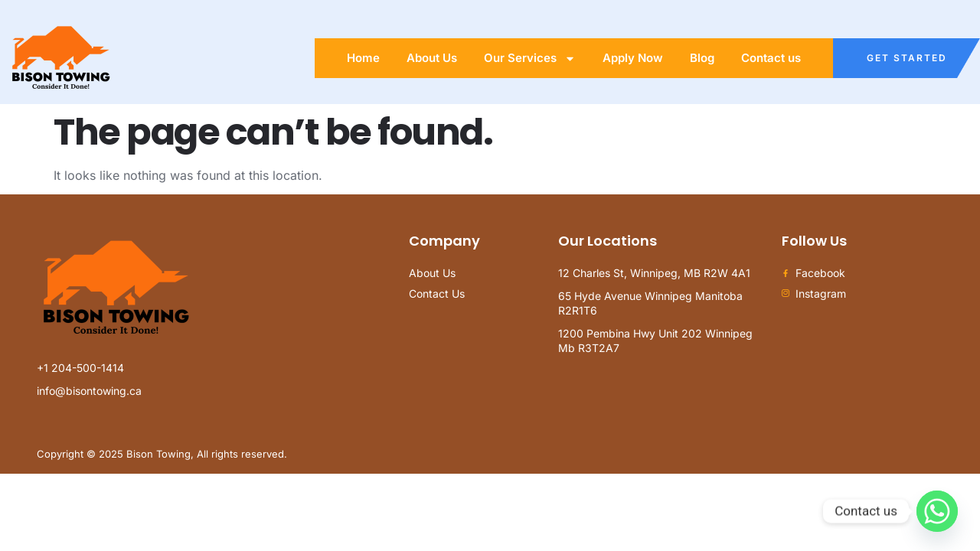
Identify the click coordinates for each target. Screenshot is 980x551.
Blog (702, 58)
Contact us (771, 58)
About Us (432, 58)
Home (363, 58)
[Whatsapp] (937, 511)
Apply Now (633, 58)
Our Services (530, 59)
